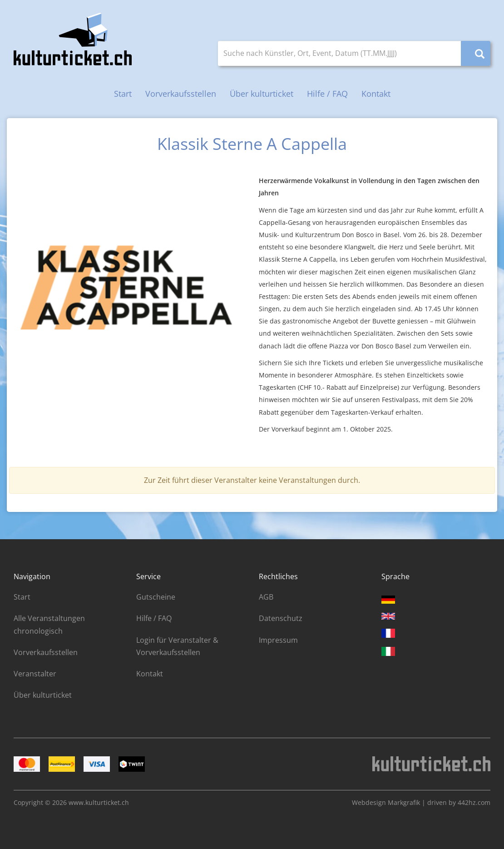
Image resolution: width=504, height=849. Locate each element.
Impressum (278, 640)
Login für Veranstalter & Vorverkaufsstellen (177, 646)
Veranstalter (35, 674)
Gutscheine (156, 597)
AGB (266, 597)
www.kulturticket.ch (99, 802)
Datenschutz (281, 618)
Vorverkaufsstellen (181, 94)
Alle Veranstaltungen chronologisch (49, 624)
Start (123, 94)
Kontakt (376, 94)
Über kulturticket (262, 94)
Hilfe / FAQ (327, 94)
